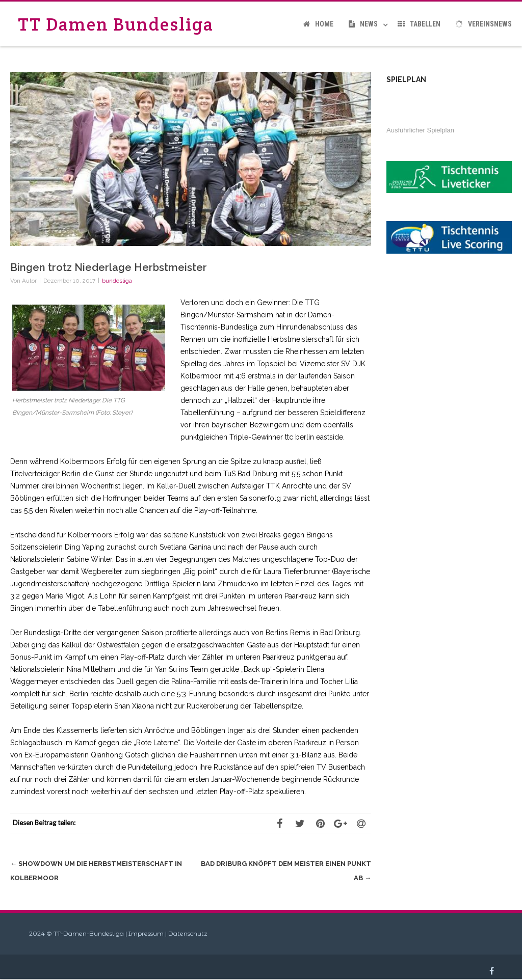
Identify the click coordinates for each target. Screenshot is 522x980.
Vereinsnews (484, 24)
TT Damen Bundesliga (116, 24)
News (363, 24)
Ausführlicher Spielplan (420, 130)
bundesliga (117, 281)
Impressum (146, 933)
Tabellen (419, 24)
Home (318, 24)
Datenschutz (188, 933)
